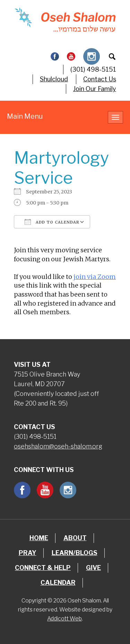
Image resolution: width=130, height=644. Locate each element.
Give (93, 568)
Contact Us (100, 79)
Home (39, 538)
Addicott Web (64, 619)
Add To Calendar (52, 222)
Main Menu (25, 116)
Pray (28, 553)
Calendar (58, 583)
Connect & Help (43, 568)
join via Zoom (95, 277)
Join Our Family (95, 89)
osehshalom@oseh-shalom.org (58, 446)
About (75, 538)
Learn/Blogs (75, 553)
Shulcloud (54, 79)
